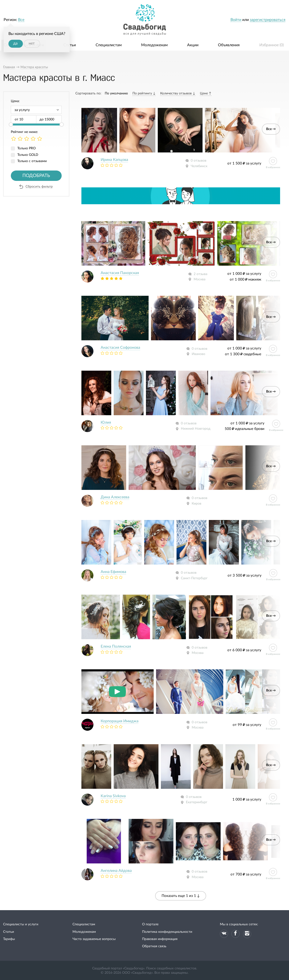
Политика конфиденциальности (167, 932)
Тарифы (9, 939)
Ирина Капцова (114, 160)
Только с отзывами (32, 161)
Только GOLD (28, 155)
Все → (271, 129)
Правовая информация (160, 939)
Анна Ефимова (113, 572)
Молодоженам (154, 45)
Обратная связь (154, 946)
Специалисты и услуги (21, 924)
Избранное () (272, 45)
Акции (193, 45)
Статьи (70, 45)
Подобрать (36, 176)
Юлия (106, 422)
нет (32, 43)
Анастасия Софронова (120, 348)
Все (21, 20)
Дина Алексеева (115, 497)
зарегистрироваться (268, 20)
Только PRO (26, 148)
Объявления (229, 45)
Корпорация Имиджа (120, 721)
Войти (236, 20)
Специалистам (109, 45)
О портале (150, 924)
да (15, 43)
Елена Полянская (116, 646)
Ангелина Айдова (116, 871)
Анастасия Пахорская (120, 273)
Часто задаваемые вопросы (94, 939)
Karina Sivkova (113, 796)
